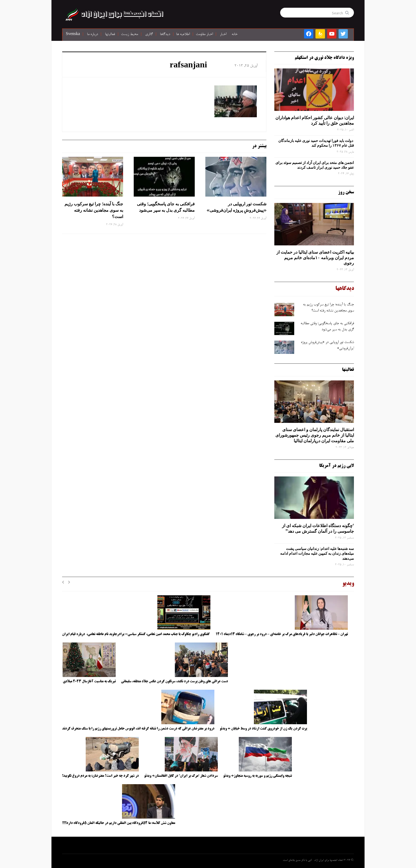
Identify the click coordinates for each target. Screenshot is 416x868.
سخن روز (346, 192)
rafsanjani (188, 66)
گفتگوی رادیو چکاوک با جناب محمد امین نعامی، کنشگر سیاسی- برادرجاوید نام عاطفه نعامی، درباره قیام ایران (136, 634)
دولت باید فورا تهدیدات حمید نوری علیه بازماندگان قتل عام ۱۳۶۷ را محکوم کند (316, 143)
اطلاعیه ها (183, 34)
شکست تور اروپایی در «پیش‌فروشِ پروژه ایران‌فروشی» (236, 207)
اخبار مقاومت (204, 34)
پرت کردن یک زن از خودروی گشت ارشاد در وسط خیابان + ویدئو (263, 729)
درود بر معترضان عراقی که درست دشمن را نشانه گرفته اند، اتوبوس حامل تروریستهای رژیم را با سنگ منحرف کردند (138, 729)
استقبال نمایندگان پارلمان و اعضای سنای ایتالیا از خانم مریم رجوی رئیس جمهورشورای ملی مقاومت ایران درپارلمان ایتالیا (315, 435)
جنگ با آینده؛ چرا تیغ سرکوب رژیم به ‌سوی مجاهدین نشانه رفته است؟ (94, 210)
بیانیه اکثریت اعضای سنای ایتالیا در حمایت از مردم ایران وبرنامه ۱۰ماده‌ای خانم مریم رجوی (315, 258)
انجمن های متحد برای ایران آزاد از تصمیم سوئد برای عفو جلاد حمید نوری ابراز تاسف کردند (315, 165)
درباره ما (92, 34)
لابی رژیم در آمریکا (337, 466)
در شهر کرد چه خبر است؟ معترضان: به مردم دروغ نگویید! (100, 776)
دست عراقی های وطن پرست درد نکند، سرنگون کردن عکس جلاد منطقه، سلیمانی (174, 682)
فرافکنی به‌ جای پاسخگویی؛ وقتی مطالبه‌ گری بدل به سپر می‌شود (166, 207)
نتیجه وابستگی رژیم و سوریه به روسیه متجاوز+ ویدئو (257, 776)
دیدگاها (165, 34)
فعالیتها (110, 34)
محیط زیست (129, 34)
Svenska (73, 34)
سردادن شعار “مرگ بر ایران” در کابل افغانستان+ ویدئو (181, 776)
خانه (235, 34)
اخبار (223, 34)
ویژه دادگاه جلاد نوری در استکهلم (324, 58)
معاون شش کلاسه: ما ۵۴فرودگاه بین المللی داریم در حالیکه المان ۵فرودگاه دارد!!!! (119, 823)
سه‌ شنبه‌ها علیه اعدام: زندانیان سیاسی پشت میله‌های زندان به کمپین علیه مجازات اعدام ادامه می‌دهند (317, 553)
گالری (149, 34)
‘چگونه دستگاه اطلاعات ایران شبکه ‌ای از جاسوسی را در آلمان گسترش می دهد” (318, 528)
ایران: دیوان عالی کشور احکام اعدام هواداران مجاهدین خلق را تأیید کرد (315, 120)
